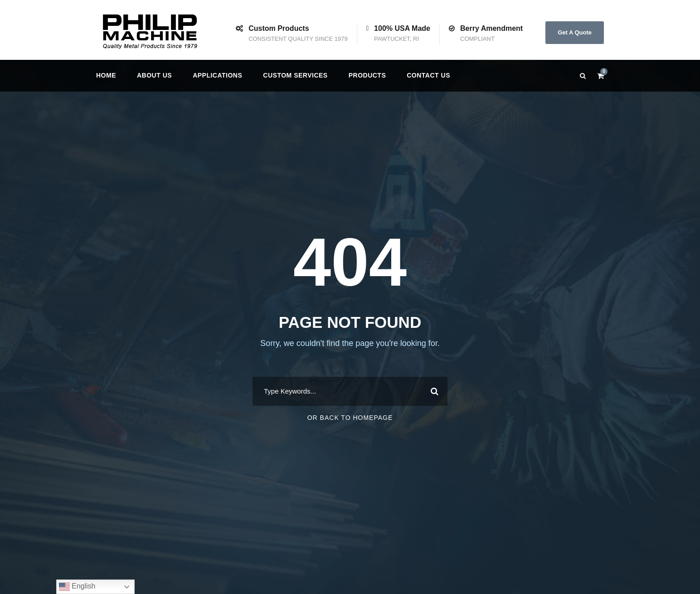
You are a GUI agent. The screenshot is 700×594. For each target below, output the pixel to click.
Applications (217, 75)
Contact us (428, 75)
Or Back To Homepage (350, 418)
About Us (154, 75)
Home (106, 75)
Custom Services (295, 75)
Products (367, 75)
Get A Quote (575, 32)
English (77, 587)
